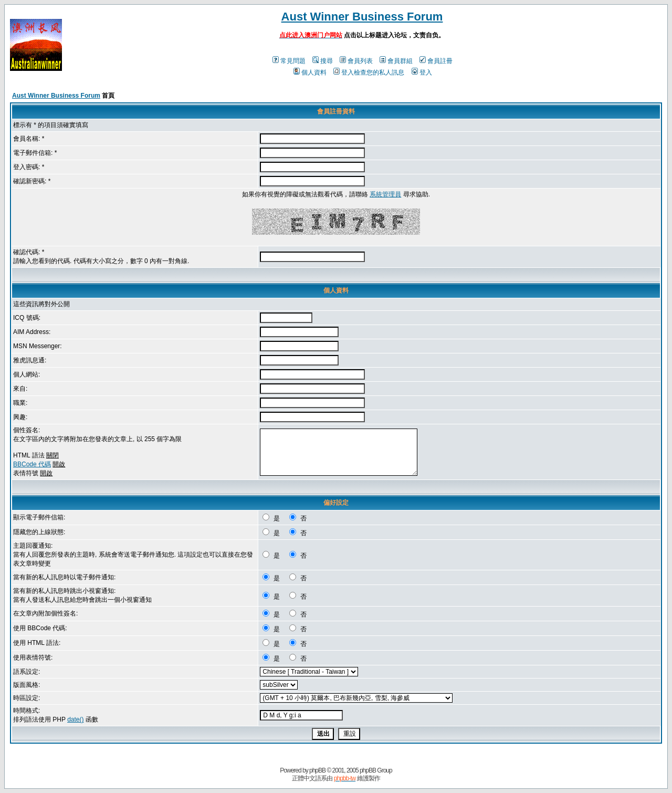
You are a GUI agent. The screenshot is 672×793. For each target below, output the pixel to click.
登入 (422, 72)
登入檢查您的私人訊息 (369, 72)
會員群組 (396, 61)
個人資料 (310, 72)
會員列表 (356, 61)
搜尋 (323, 61)
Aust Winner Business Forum (362, 17)
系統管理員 (385, 194)
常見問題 (289, 61)
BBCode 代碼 (32, 464)
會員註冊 (436, 61)
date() (75, 719)
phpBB (317, 770)
